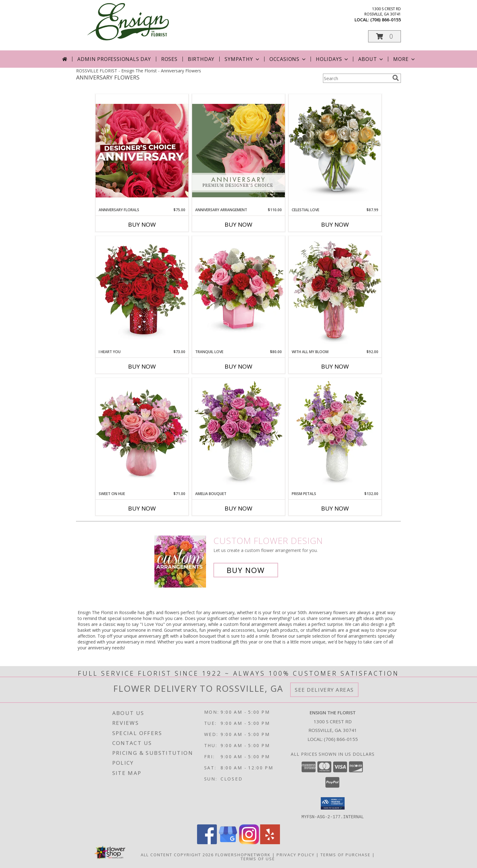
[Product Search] (356, 78)
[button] (385, 36)
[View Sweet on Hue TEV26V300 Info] (142, 434)
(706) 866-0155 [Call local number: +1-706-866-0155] (386, 20)
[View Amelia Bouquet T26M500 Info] (238, 434)
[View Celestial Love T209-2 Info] (335, 148)
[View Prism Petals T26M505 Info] (335, 434)
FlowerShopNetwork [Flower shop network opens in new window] (243, 854)
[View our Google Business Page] (228, 842)
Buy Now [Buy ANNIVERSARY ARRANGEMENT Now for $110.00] (238, 224)
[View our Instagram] (249, 842)
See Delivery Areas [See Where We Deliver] (324, 690)
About (371, 59)
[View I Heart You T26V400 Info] (142, 292)
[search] (396, 78)
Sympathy (242, 59)
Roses (169, 59)
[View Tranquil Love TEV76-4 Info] (238, 292)
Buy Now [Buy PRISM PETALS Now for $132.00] (335, 508)
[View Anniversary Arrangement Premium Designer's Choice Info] (238, 150)
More (404, 59)
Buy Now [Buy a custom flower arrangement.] (246, 570)
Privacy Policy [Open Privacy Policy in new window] (296, 854)
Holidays (333, 59)
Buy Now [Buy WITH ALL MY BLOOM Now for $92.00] (335, 366)
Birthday (201, 59)
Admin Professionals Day (114, 59)
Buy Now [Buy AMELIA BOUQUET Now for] (238, 508)
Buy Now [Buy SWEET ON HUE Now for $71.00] (142, 508)
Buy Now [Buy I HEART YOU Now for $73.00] (142, 366)
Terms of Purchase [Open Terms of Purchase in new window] (346, 854)
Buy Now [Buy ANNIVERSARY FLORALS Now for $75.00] (142, 224)
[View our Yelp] (270, 842)
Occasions (288, 59)
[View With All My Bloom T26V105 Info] (335, 292)
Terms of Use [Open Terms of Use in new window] (258, 858)
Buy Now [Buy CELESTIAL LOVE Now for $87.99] (335, 224)
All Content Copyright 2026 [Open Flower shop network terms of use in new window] (177, 854)
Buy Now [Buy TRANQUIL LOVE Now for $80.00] (238, 366)
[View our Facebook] (207, 842)
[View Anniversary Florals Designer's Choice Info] (142, 150)
